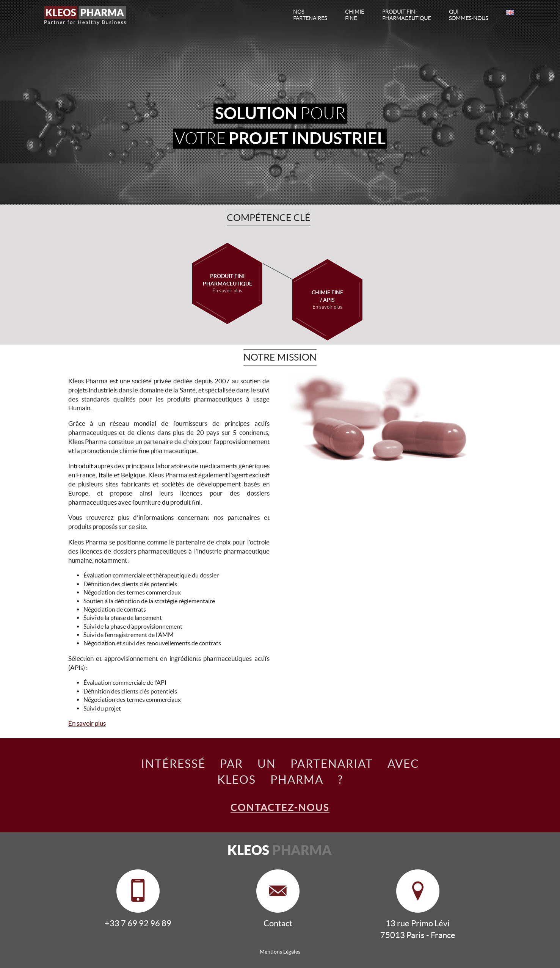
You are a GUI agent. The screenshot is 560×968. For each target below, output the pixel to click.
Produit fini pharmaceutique (227, 284)
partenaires (310, 15)
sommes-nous (468, 15)
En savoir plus (87, 723)
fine (355, 15)
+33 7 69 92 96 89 (138, 923)
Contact (278, 923)
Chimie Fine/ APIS (327, 300)
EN (510, 13)
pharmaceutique (406, 15)
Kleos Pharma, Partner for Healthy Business (89, 16)
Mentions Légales (280, 952)
